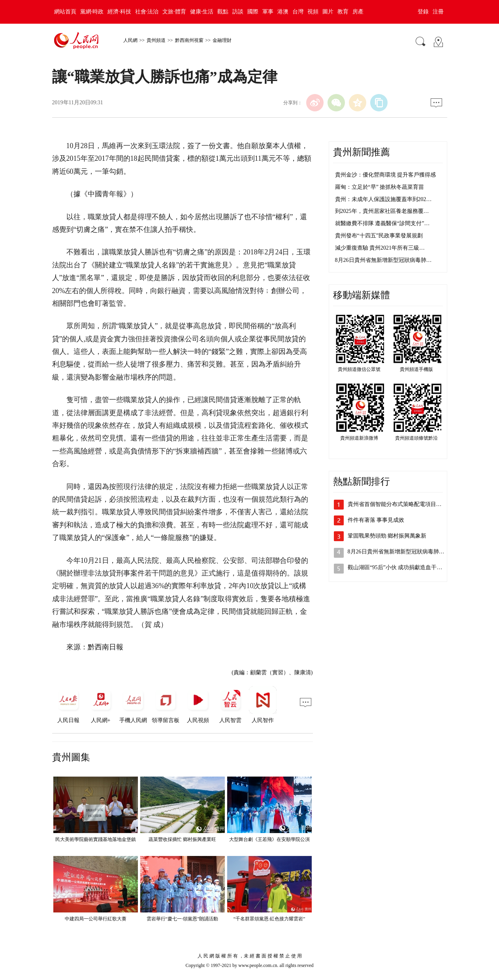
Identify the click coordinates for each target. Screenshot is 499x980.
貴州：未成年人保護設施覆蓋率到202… (383, 199)
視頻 (313, 12)
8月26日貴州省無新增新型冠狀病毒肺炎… (399, 552)
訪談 (238, 12)
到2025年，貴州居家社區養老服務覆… (382, 211)
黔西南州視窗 (189, 40)
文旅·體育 (174, 12)
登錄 (423, 12)
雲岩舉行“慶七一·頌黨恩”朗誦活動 (183, 919)
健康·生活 (202, 12)
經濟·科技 (119, 12)
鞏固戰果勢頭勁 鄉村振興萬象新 (387, 536)
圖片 (328, 12)
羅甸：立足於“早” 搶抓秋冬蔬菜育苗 (380, 187)
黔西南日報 (105, 647)
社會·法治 (147, 12)
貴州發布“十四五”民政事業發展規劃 (379, 236)
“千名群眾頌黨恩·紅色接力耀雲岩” (269, 919)
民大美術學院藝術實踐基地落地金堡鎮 (96, 839)
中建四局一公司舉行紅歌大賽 (96, 919)
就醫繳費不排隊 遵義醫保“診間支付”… (382, 223)
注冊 (438, 12)
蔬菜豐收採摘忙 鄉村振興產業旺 (182, 839)
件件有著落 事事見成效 (376, 520)
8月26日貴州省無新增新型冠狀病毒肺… (383, 260)
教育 (343, 12)
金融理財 (222, 40)
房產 (358, 12)
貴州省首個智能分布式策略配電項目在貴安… (403, 504)
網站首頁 (65, 12)
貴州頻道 (156, 40)
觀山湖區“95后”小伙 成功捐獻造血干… (395, 567)
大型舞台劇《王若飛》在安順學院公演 (269, 839)
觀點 (223, 12)
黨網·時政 (92, 12)
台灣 (298, 12)
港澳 (283, 12)
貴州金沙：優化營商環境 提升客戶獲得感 (386, 175)
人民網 (130, 40)
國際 (253, 12)
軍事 (268, 12)
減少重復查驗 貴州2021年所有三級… (380, 248)
